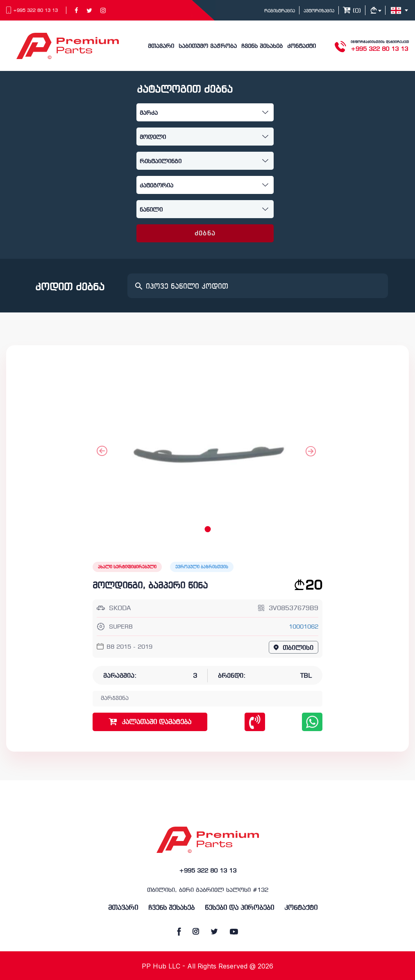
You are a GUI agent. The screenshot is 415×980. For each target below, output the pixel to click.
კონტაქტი (302, 47)
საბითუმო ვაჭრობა (208, 47)
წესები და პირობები (239, 908)
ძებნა (205, 234)
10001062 (304, 627)
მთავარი (161, 47)
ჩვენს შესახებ (262, 47)
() (352, 11)
